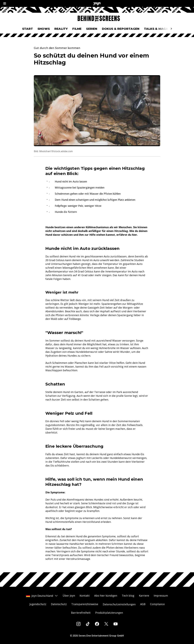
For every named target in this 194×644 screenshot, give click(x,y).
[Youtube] (116, 624)
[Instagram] (78, 624)
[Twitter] (106, 624)
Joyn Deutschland (42, 596)
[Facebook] (97, 624)
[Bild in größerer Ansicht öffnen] (97, 111)
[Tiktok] (88, 624)
